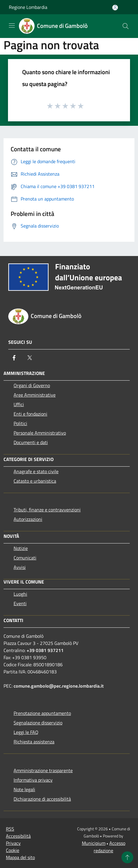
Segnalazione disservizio (38, 723)
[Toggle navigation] (12, 26)
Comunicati (25, 558)
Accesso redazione (109, 847)
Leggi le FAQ (26, 732)
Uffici (19, 404)
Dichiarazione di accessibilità (42, 799)
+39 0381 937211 (45, 650)
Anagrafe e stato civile (36, 471)
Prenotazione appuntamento (42, 713)
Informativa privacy (33, 780)
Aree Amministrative (35, 395)
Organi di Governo (32, 385)
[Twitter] (30, 358)
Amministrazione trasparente (43, 770)
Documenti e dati (31, 442)
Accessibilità (18, 836)
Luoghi (20, 594)
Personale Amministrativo (40, 433)
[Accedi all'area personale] (115, 8)
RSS (10, 829)
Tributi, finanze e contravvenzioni (47, 510)
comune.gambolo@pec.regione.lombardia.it (59, 686)
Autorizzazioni (28, 519)
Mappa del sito (20, 857)
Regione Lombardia (28, 7)
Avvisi (20, 567)
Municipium (94, 843)
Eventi (20, 603)
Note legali (24, 789)
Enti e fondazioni (30, 414)
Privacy (13, 843)
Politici (20, 423)
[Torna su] (127, 857)
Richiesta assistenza (34, 742)
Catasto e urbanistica (35, 481)
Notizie (21, 548)
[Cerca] (126, 26)
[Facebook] (14, 358)
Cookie (13, 850)
